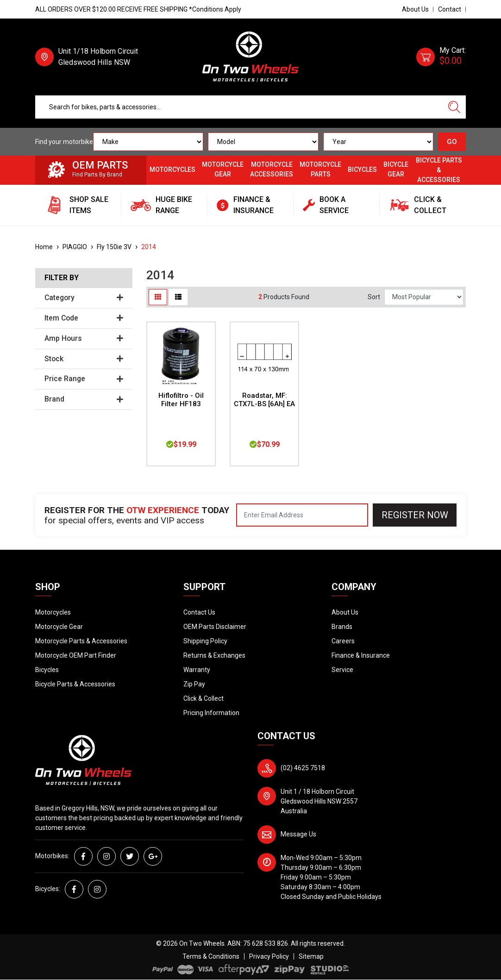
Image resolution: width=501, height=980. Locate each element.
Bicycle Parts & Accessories (439, 170)
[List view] (178, 297)
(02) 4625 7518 (303, 768)
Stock (84, 359)
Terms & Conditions (211, 956)
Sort (374, 297)
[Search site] (454, 107)
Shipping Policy (205, 641)
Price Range (84, 379)
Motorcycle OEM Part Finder (76, 655)
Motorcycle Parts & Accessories (81, 641)
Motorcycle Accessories (272, 169)
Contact (450, 9)
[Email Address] (302, 515)
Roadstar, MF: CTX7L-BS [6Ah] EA (264, 400)
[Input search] (239, 107)
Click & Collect (204, 698)
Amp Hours (84, 339)
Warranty (197, 670)
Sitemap (311, 956)
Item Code (84, 318)
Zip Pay (194, 684)
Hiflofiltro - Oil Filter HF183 (181, 400)
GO (452, 142)
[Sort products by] (424, 297)
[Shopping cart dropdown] (441, 57)
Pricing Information (211, 713)
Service (342, 670)
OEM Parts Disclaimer (215, 627)
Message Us (298, 834)
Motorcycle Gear (223, 169)
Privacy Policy (269, 956)
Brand (84, 399)
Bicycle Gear (396, 169)
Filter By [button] (62, 278)
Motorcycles (172, 170)
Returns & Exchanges (214, 655)
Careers (343, 641)
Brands (342, 627)
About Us (415, 9)
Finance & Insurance (361, 655)
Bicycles (362, 170)
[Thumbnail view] (158, 297)
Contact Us (199, 612)
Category (84, 298)
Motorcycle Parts (320, 169)
